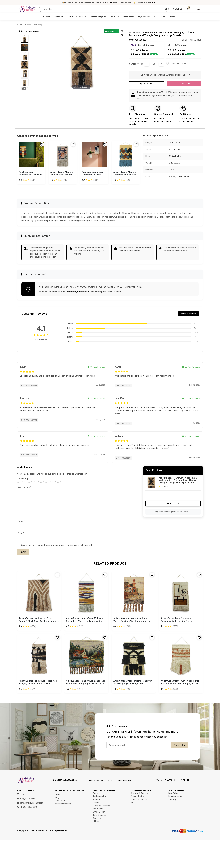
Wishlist (177, 9)
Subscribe (180, 745)
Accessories (160, 17)
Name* (21, 521)
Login (198, 9)
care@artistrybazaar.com (76, 292)
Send (23, 552)
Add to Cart (184, 84)
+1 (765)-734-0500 (27, 807)
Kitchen (73, 17)
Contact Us (60, 801)
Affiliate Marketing (63, 804)
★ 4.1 (21, 31)
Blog (57, 797)
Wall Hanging (39, 25)
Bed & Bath (115, 17)
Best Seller (173, 793)
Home (20, 25)
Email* (21, 533)
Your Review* (24, 487)
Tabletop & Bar (60, 17)
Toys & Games (145, 17)
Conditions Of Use (139, 799)
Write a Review (188, 314)
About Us (59, 794)
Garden (83, 17)
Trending (172, 799)
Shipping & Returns (139, 793)
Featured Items (175, 796)
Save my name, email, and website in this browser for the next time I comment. (56, 545)
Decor (47, 17)
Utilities (173, 17)
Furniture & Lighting (99, 17)
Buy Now (173, 503)
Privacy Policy (137, 796)
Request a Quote (147, 84)
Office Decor (129, 17)
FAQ (133, 803)
